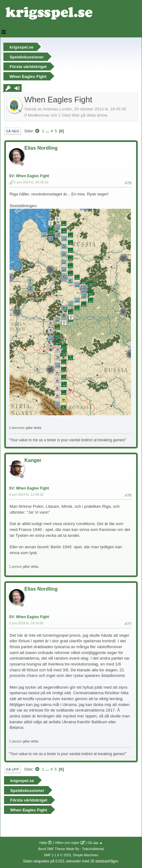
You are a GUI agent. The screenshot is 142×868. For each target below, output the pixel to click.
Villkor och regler (67, 843)
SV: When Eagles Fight (29, 176)
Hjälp (43, 843)
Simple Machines (86, 855)
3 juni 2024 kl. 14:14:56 (26, 623)
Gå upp (12, 769)
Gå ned (13, 131)
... (48, 131)
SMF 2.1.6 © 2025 (57, 855)
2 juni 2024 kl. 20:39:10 (31, 182)
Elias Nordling (41, 148)
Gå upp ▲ (95, 843)
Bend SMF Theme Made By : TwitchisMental (71, 849)
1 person (15, 567)
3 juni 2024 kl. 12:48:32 (26, 494)
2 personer (17, 428)
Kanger (33, 460)
